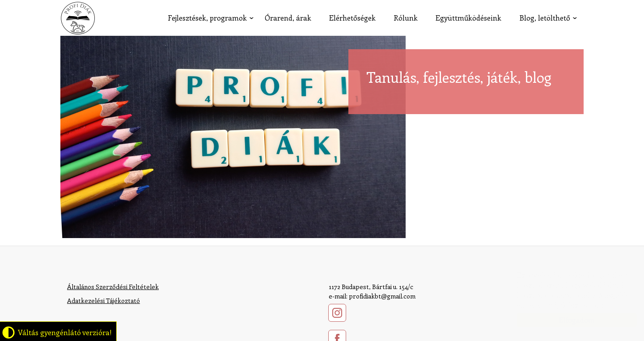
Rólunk (406, 18)
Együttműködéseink (468, 18)
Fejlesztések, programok (207, 18)
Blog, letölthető (545, 18)
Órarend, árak (288, 18)
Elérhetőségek (352, 18)
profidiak (78, 18)
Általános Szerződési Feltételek (113, 287)
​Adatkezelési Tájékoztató (104, 301)
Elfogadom (568, 320)
